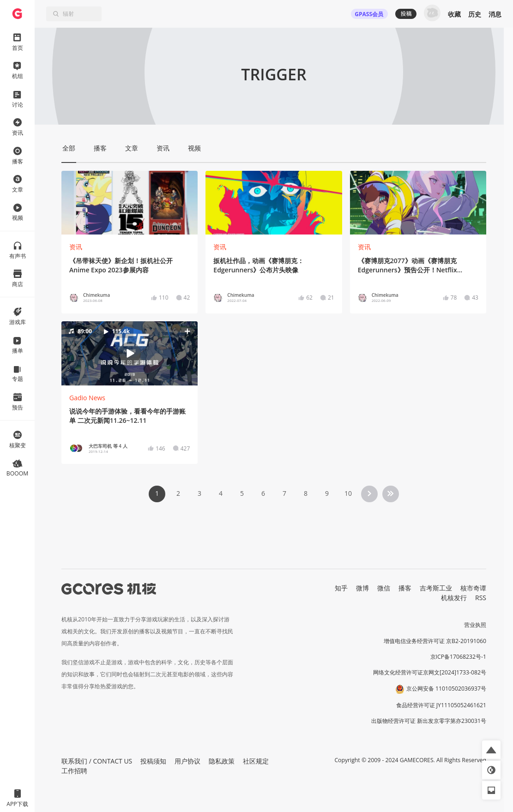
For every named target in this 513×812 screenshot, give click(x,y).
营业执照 (475, 625)
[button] (129, 353)
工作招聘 (74, 771)
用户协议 (187, 761)
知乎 (341, 588)
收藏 (454, 14)
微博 (362, 588)
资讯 (76, 247)
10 (348, 493)
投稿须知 (153, 761)
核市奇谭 (473, 588)
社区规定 (256, 761)
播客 (405, 588)
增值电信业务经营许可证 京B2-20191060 (435, 641)
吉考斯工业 (436, 588)
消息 (495, 14)
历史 (475, 14)
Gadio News (87, 398)
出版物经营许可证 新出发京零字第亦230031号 (429, 721)
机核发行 (454, 598)
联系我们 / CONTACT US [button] (97, 761)
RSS (481, 598)
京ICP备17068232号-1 (459, 657)
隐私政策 (222, 761)
